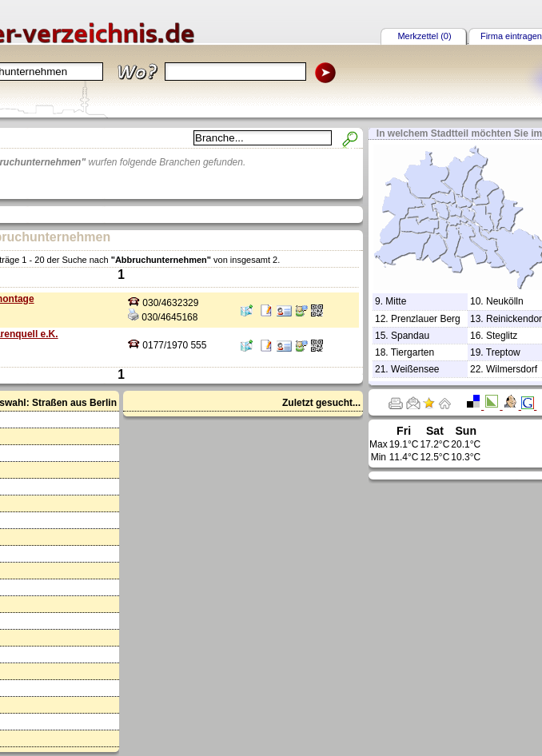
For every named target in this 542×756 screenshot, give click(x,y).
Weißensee (415, 369)
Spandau (410, 336)
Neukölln (505, 301)
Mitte (396, 301)
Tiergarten (412, 352)
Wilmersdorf (512, 369)
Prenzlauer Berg (426, 319)
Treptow (503, 352)
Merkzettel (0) (424, 36)
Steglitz (502, 336)
